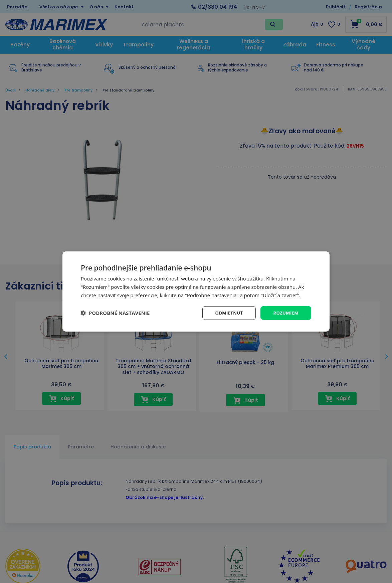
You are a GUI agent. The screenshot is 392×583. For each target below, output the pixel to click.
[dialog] (196, 291)
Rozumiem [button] (285, 313)
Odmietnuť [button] (226, 313)
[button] (115, 313)
